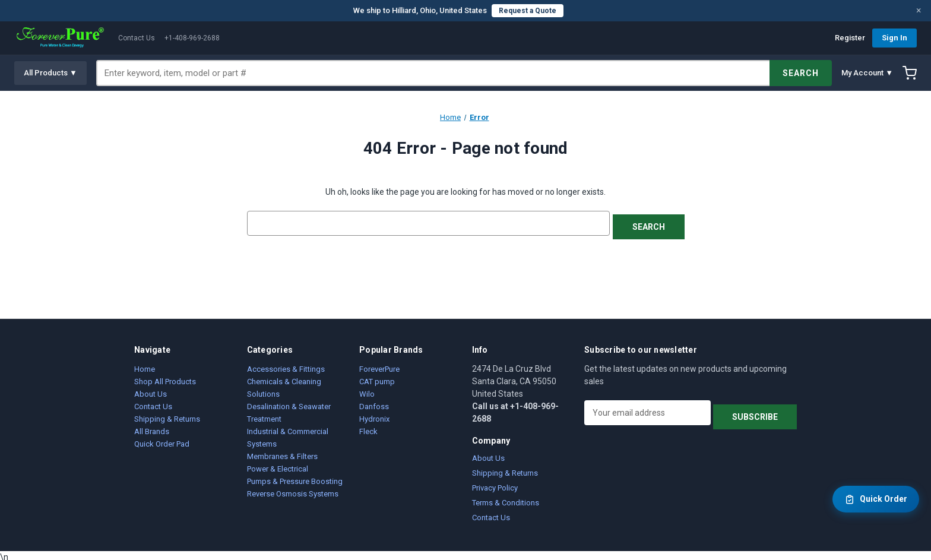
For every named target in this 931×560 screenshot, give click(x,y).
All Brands (152, 428)
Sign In (894, 38)
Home (145, 366)
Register (850, 38)
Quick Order (876, 499)
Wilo (367, 390)
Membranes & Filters (282, 453)
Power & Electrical (278, 465)
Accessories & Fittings (286, 366)
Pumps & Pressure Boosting (295, 478)
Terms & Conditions (506, 499)
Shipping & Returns (167, 415)
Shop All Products (165, 378)
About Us (151, 390)
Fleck (368, 428)
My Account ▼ (867, 73)
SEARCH (801, 73)
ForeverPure (379, 366)
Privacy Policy (495, 484)
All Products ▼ (50, 73)
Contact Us (137, 38)
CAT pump (377, 378)
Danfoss (374, 403)
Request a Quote (528, 11)
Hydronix (374, 415)
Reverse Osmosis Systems (293, 490)
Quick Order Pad (162, 440)
